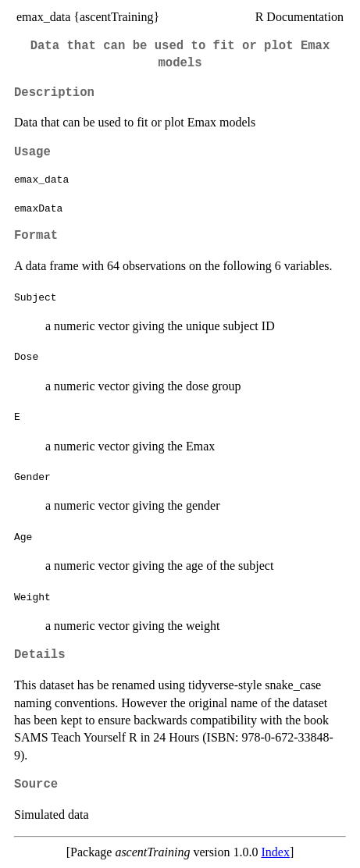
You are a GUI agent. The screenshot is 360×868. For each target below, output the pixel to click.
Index (276, 852)
